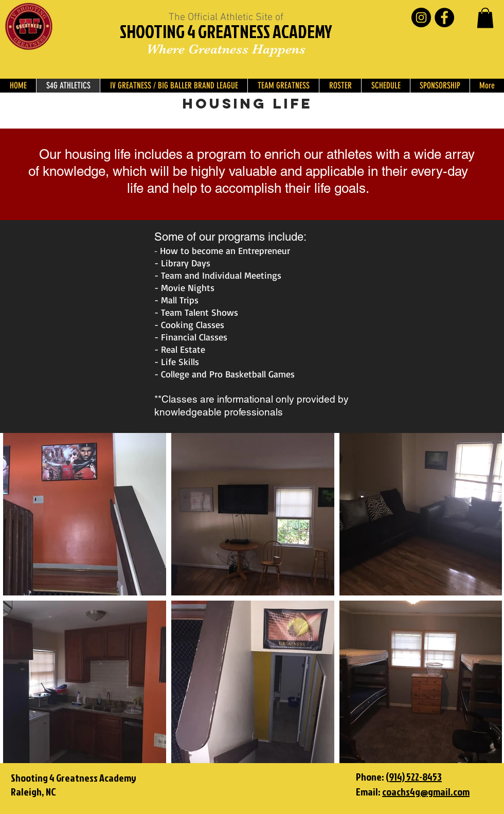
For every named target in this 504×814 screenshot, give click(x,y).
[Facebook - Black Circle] (444, 17)
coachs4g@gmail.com (426, 791)
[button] (485, 18)
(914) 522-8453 (414, 776)
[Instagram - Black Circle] (421, 17)
